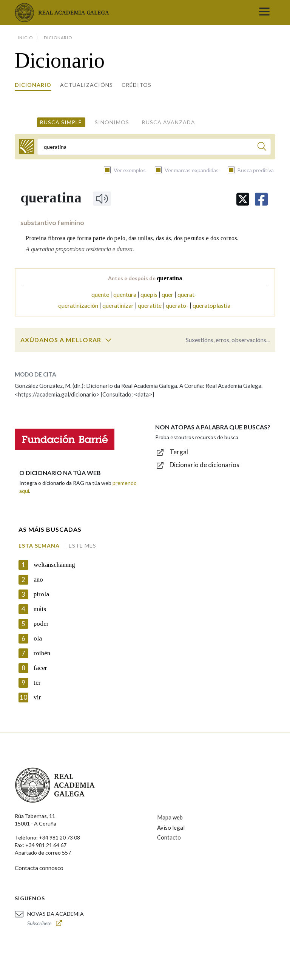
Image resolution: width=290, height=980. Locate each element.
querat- (187, 294)
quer (167, 294)
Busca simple (61, 122)
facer (40, 668)
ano (38, 580)
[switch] (108, 340)
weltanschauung (54, 565)
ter (37, 683)
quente (100, 294)
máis (40, 609)
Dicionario (33, 85)
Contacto (169, 837)
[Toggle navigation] (264, 12)
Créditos (137, 85)
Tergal (179, 452)
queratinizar (118, 305)
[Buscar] (262, 147)
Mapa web (170, 817)
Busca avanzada (169, 122)
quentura (125, 294)
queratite (150, 305)
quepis (149, 294)
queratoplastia (211, 305)
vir (37, 697)
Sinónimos (112, 122)
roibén (42, 653)
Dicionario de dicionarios (204, 465)
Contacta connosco (39, 868)
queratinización (78, 305)
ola (38, 638)
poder (41, 624)
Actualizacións (86, 85)
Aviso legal (171, 827)
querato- (177, 305)
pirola (41, 594)
